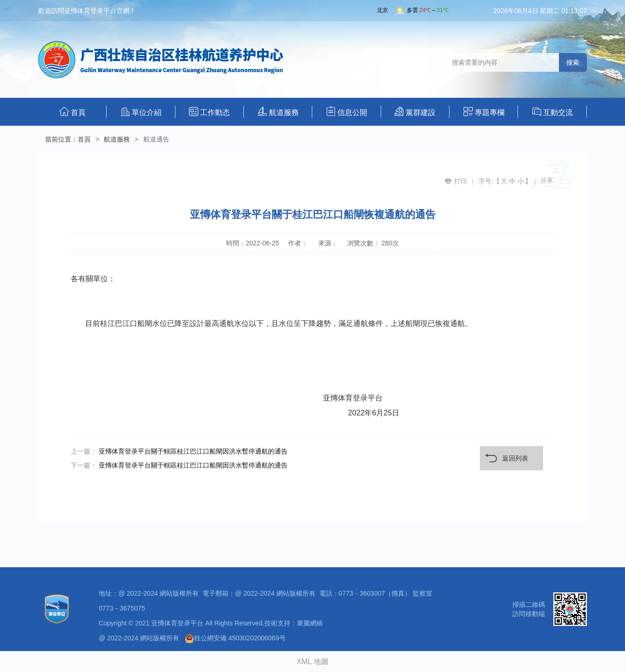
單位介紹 (141, 112)
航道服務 (278, 112)
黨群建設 (415, 112)
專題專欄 (484, 112)
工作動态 (209, 112)
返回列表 (515, 458)
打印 (461, 181)
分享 (547, 180)
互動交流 (553, 112)
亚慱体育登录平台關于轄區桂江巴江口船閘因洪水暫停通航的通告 (193, 451)
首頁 (73, 112)
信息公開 (347, 112)
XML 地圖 (312, 662)
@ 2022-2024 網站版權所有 (139, 638)
